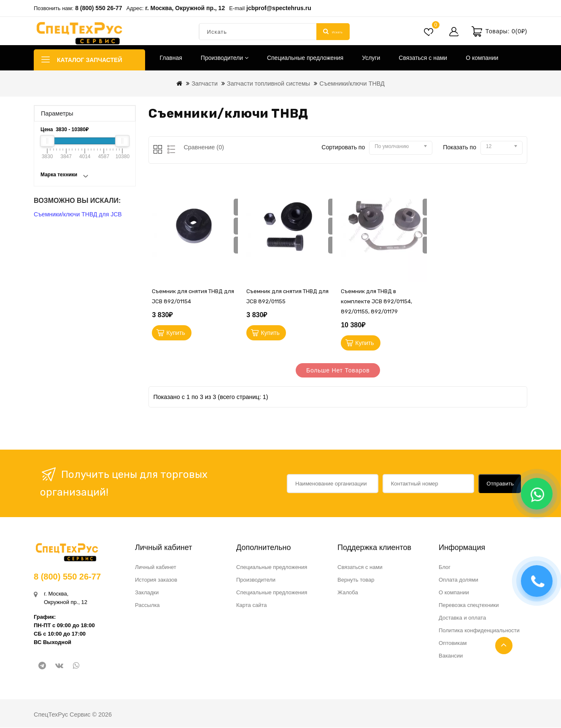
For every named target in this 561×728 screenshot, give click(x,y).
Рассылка (147, 605)
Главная (171, 58)
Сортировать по (343, 147)
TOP (504, 646)
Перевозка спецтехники (469, 605)
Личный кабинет (156, 568)
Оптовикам (453, 643)
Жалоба (348, 593)
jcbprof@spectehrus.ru (279, 8)
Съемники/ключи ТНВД (352, 84)
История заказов (156, 580)
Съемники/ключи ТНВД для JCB (78, 214)
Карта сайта (251, 605)
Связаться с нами (423, 58)
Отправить (500, 484)
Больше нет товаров (338, 371)
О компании (482, 58)
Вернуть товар (356, 580)
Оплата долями (459, 580)
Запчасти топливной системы (268, 84)
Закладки (147, 593)
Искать (333, 32)
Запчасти (205, 84)
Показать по (460, 147)
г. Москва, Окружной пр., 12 (185, 8)
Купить (176, 333)
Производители (225, 58)
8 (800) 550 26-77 (98, 8)
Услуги (371, 58)
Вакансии (451, 656)
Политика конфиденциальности (479, 631)
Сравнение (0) (204, 147)
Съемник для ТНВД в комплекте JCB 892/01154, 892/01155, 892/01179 (376, 301)
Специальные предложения (305, 58)
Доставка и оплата (462, 618)
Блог (445, 568)
